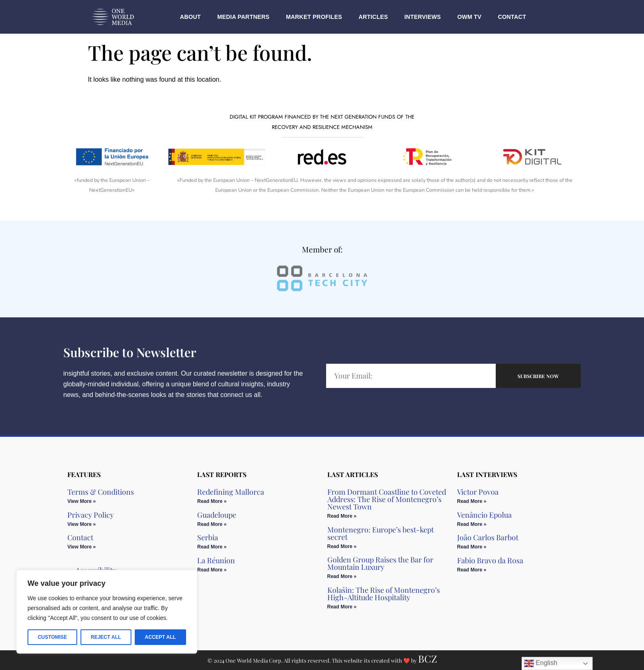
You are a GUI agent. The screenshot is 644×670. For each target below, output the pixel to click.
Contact (512, 17)
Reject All (106, 637)
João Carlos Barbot (488, 537)
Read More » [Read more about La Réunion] (212, 570)
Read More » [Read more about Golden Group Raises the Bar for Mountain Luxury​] (342, 576)
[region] (107, 612)
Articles (373, 17)
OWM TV (469, 17)
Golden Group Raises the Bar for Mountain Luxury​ (380, 563)
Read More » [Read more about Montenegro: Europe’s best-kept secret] (342, 546)
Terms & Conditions (101, 492)
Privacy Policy (91, 515)
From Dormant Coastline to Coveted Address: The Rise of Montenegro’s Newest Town (387, 499)
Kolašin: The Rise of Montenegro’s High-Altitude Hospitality (384, 594)
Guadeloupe (217, 515)
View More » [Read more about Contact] (82, 547)
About (190, 17)
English (541, 663)
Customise (52, 637)
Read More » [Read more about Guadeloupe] (212, 524)
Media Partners (243, 17)
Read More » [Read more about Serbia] (212, 547)
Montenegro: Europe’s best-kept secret (381, 533)
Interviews (423, 17)
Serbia (208, 537)
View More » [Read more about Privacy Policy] (82, 524)
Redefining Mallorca (231, 492)
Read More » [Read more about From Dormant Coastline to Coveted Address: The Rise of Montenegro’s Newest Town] (342, 516)
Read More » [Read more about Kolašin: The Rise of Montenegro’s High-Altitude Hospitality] (342, 607)
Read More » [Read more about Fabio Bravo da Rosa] (472, 570)
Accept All (160, 637)
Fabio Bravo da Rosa (490, 560)
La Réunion (216, 560)
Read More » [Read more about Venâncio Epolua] (472, 524)
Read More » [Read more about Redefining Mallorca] (212, 501)
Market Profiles (314, 17)
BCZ (428, 659)
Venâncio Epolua (484, 515)
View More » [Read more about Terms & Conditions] (82, 501)
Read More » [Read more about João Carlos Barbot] (472, 547)
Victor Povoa (478, 492)
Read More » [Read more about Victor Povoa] (472, 501)
